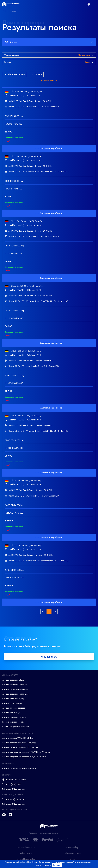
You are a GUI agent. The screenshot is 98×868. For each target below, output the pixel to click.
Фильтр (49, 42)
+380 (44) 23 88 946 (16, 799)
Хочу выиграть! (49, 657)
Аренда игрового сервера (14, 708)
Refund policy (26, 853)
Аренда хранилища (11, 713)
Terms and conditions (26, 847)
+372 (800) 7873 (13, 784)
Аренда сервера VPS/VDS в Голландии (20, 747)
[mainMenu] (94, 4)
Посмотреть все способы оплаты (43, 833)
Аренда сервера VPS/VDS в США (17, 738)
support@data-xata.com (16, 789)
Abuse (72, 859)
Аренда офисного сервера (14, 717)
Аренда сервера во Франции (15, 689)
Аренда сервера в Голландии (15, 694)
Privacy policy (72, 847)
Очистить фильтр (49, 80)
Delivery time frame (72, 853)
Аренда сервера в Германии (15, 685)
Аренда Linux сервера (12, 703)
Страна (37, 74)
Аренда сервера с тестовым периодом (19, 768)
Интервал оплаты (15, 74)
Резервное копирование (13, 722)
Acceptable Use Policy (26, 859)
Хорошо (57, 865)
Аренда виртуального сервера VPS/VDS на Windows (26, 752)
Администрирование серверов (16, 726)
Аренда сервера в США (13, 680)
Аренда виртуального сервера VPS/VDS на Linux (24, 757)
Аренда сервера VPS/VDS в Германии (19, 743)
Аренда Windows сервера (14, 699)
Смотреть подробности (49, 148)
